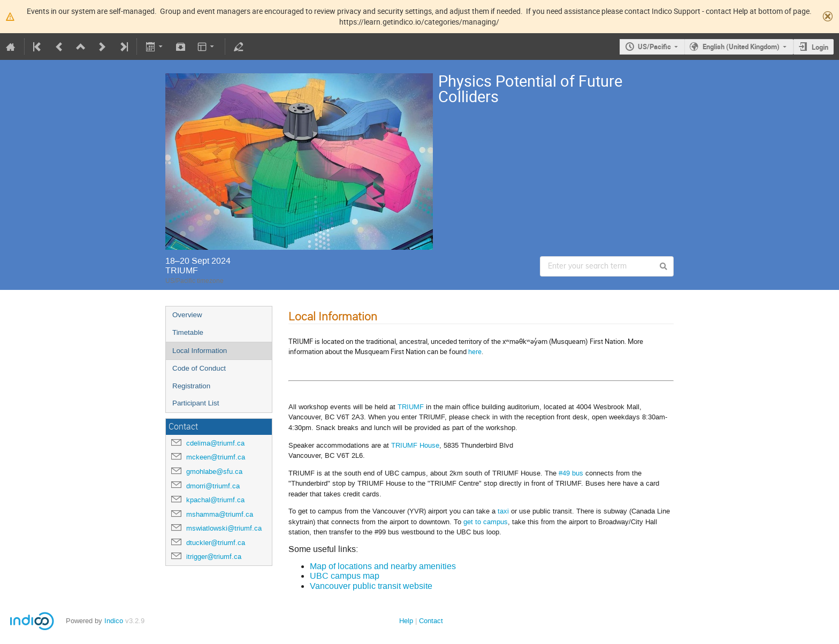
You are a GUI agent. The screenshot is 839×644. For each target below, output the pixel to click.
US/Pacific (654, 47)
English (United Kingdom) (741, 47)
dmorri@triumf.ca (213, 486)
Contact (431, 621)
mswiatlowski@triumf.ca (224, 528)
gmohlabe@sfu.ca (214, 471)
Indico (114, 621)
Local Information (200, 351)
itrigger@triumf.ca (214, 557)
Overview (187, 315)
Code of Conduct (199, 368)
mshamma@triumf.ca (220, 514)
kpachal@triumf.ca (215, 500)
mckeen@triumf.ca (216, 457)
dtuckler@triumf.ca (216, 543)
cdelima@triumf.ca (215, 443)
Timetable (188, 332)
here (475, 351)
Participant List (196, 403)
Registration (191, 386)
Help (406, 621)
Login (820, 47)
